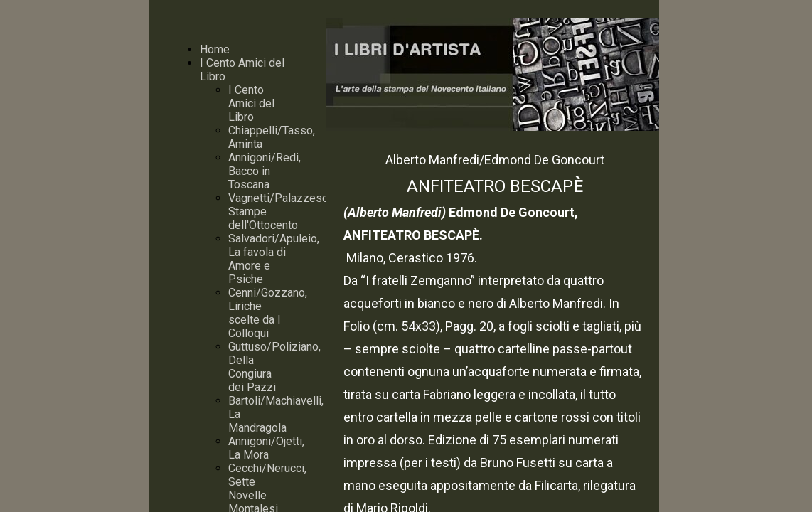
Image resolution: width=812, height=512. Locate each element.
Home (215, 49)
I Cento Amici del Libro (251, 103)
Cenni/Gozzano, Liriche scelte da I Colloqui (268, 313)
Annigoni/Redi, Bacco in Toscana (265, 171)
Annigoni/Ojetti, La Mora (266, 448)
